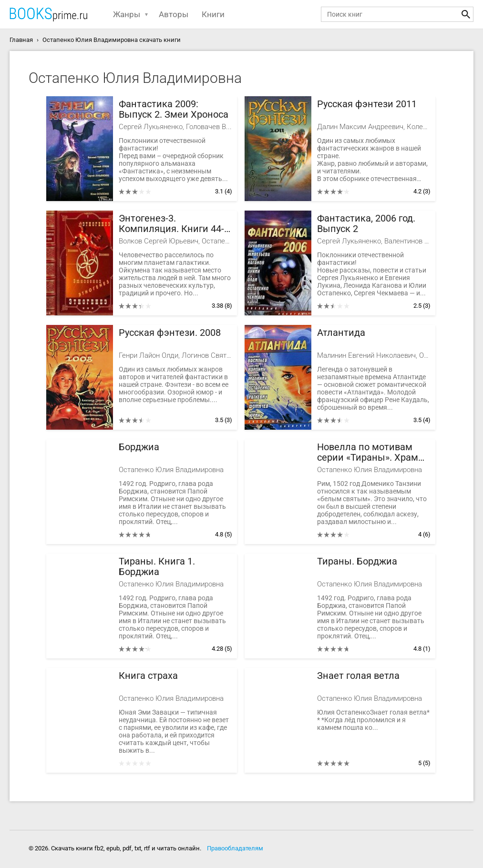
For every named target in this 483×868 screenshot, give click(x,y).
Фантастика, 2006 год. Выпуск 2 (366, 224)
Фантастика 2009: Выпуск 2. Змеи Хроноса (174, 109)
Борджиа (139, 447)
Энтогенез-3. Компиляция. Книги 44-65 (171, 224)
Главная (21, 40)
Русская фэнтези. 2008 (170, 333)
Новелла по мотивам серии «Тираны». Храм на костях (368, 452)
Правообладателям (235, 848)
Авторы (174, 14)
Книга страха (148, 676)
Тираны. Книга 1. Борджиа (157, 567)
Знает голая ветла (358, 676)
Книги (213, 14)
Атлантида (341, 333)
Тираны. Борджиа (357, 561)
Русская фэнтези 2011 (367, 104)
